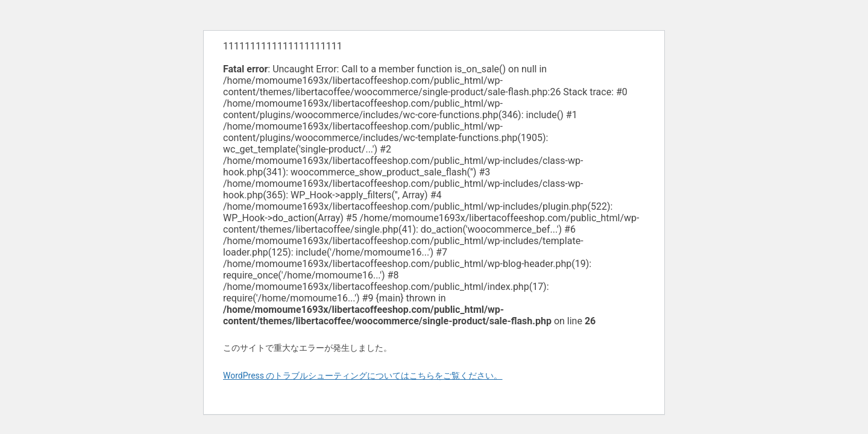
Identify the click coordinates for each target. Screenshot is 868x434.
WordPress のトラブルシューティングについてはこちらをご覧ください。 (363, 376)
